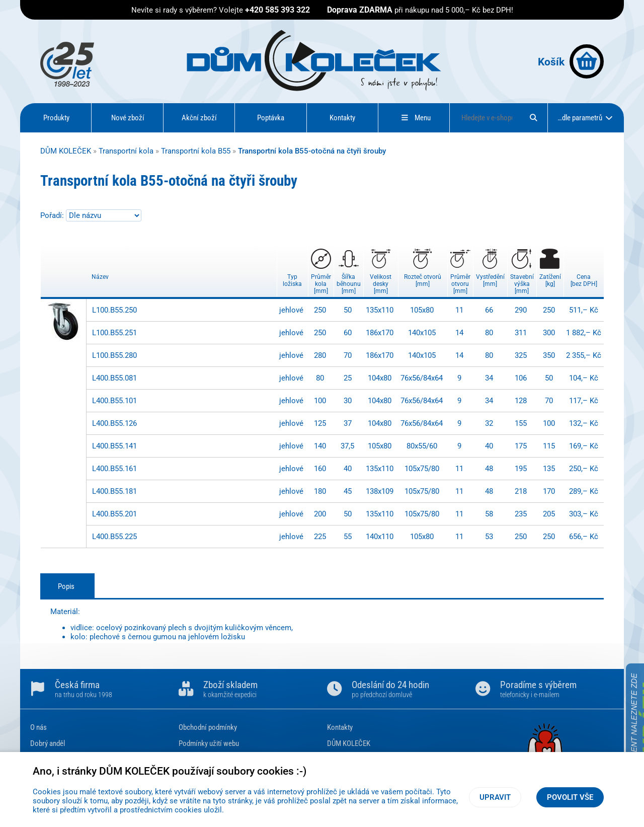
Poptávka (271, 118)
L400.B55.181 (114, 491)
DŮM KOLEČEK (66, 151)
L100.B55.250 (114, 310)
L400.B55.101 (114, 401)
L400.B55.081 (114, 378)
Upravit (495, 797)
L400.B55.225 (114, 537)
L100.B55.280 (114, 355)
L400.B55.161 (114, 469)
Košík (571, 61)
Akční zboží (199, 118)
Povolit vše (570, 797)
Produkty (56, 118)
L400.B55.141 (114, 446)
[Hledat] (533, 118)
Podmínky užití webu (209, 743)
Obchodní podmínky (208, 727)
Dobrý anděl (48, 743)
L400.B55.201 (114, 514)
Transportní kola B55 (196, 151)
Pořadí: (53, 215)
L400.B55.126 (114, 423)
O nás (38, 727)
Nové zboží (128, 118)
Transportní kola (126, 151)
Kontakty (342, 118)
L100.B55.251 (114, 333)
